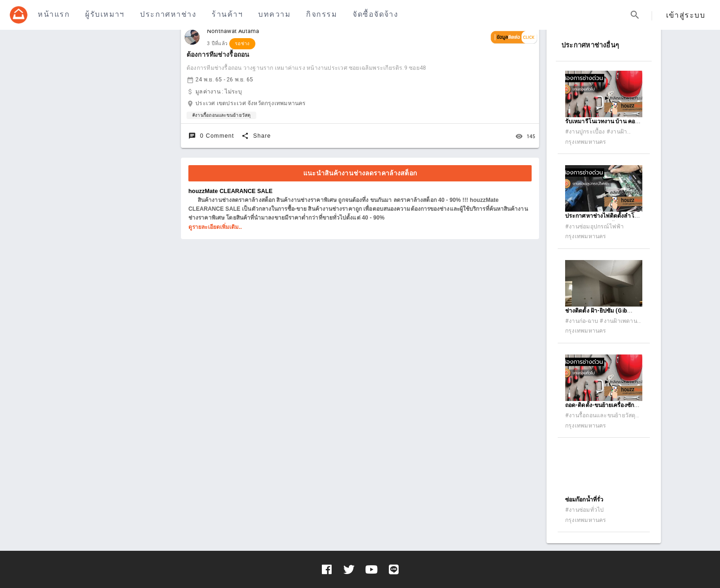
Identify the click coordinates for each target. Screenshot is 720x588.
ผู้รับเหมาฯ (105, 14)
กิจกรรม (322, 14)
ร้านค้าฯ (227, 14)
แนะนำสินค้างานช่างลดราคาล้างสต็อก (360, 173)
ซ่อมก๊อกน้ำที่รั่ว (584, 500)
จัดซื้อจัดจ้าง (375, 14)
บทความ (274, 14)
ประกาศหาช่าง (168, 14)
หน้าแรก (54, 14)
